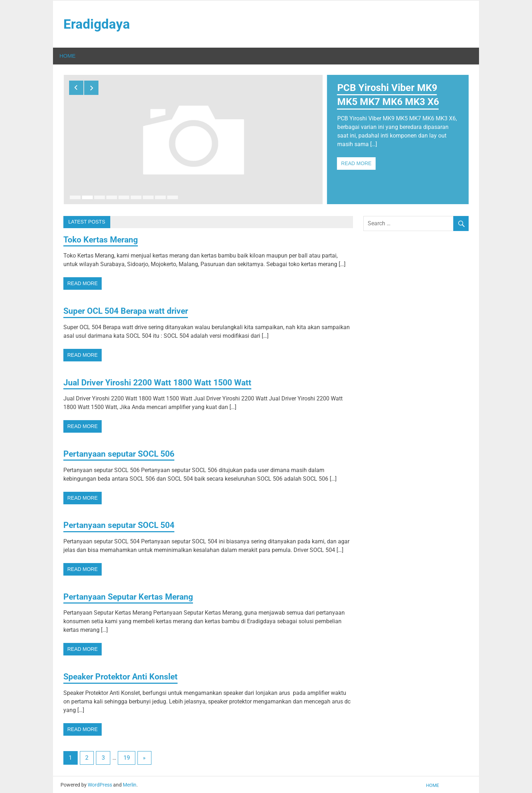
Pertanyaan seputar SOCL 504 (122, 524)
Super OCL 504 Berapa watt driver (129, 310)
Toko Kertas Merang (103, 239)
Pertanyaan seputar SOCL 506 (122, 453)
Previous (76, 88)
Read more (356, 164)
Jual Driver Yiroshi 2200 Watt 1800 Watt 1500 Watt (162, 381)
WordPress (100, 784)
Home (67, 56)
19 (127, 757)
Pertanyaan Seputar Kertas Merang (131, 596)
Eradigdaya (97, 24)
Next (91, 88)
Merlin (130, 784)
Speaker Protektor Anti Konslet (123, 676)
